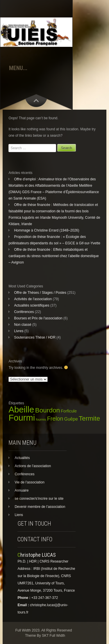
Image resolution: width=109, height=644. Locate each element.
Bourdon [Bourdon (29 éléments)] (48, 410)
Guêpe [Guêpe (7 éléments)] (71, 419)
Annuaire (22, 490)
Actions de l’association (33, 466)
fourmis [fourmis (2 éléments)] (41, 419)
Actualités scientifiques (32, 305)
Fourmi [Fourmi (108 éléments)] (22, 418)
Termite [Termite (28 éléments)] (89, 418)
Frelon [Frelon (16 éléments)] (55, 419)
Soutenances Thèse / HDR (35, 337)
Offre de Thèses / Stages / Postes (40, 293)
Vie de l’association (30, 482)
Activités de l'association (33, 299)
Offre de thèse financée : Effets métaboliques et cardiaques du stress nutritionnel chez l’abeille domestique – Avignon (53, 256)
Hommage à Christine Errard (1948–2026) (47, 230)
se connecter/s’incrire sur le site (39, 499)
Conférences (24, 312)
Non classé (23, 325)
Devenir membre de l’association (40, 507)
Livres (19, 331)
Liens (19, 515)
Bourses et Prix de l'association (38, 318)
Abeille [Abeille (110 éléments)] (21, 409)
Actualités (22, 458)
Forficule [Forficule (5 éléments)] (69, 411)
